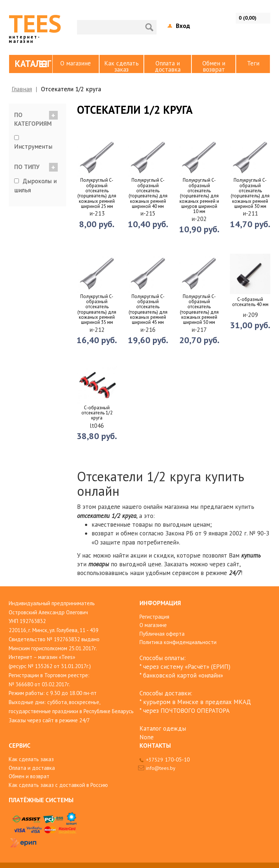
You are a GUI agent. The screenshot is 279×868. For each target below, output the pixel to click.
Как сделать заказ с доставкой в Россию (58, 785)
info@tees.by (161, 768)
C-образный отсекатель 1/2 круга (97, 413)
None (147, 737)
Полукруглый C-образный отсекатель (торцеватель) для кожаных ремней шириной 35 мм (97, 310)
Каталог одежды (163, 728)
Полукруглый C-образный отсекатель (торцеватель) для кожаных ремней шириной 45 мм (148, 310)
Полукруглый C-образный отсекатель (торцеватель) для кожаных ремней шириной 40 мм (148, 193)
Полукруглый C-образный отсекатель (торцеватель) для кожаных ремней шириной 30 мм (250, 193)
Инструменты (33, 146)
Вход (183, 26)
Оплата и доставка (168, 66)
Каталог (33, 64)
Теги (253, 63)
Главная (22, 89)
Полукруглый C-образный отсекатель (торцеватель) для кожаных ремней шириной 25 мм (97, 193)
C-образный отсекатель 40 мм (250, 302)
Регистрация (154, 617)
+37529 (168, 760)
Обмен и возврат (214, 66)
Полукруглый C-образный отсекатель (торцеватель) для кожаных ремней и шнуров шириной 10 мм (199, 196)
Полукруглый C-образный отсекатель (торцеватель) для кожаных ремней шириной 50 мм (199, 310)
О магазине (76, 63)
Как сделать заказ (122, 66)
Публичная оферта (162, 634)
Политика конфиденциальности (178, 642)
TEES (35, 26)
